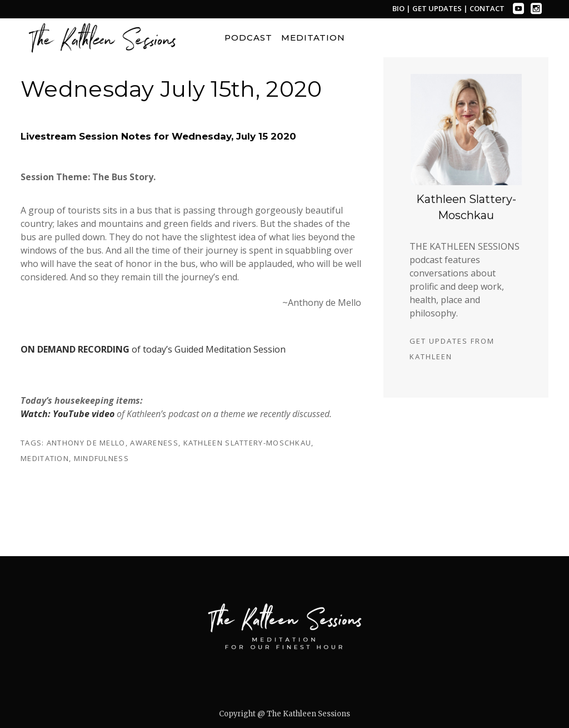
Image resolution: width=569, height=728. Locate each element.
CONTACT (487, 8)
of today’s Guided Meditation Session (153, 349)
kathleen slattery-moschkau (248, 443)
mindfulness (101, 458)
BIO (398, 8)
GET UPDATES (438, 8)
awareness (154, 443)
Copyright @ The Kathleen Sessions (284, 714)
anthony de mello (86, 443)
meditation (45, 458)
